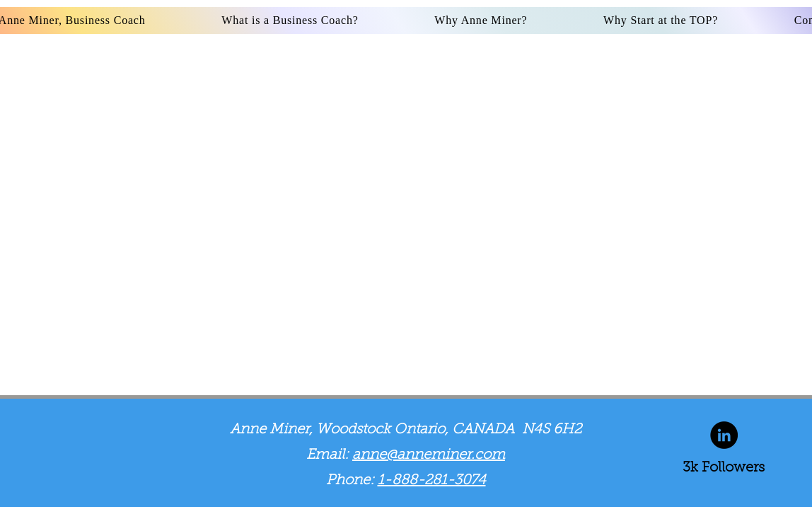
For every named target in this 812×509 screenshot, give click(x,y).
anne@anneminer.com (429, 455)
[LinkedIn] (724, 435)
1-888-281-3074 (432, 481)
